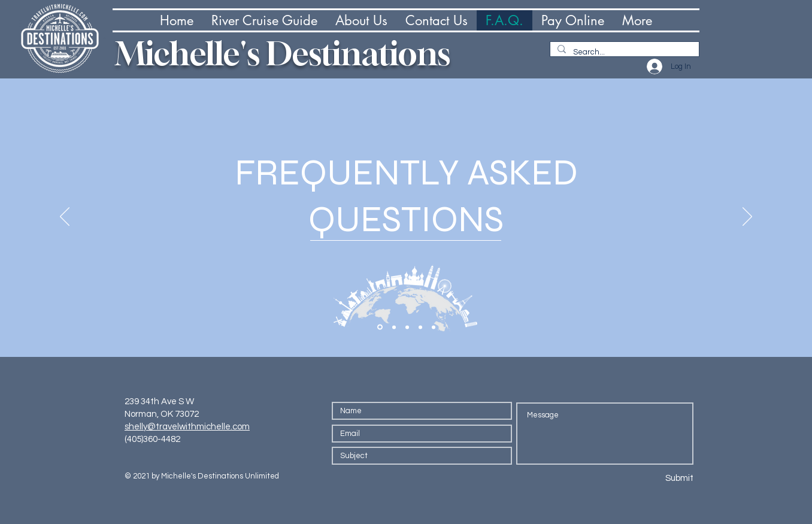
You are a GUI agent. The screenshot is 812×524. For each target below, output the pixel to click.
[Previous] (65, 217)
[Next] (747, 217)
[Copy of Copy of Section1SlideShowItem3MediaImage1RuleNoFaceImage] (434, 327)
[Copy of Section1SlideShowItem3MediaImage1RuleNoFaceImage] (420, 327)
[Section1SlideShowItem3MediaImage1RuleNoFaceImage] (407, 327)
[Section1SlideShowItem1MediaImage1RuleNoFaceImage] (380, 327)
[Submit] (650, 478)
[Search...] (623, 52)
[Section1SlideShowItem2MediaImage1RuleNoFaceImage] (394, 327)
